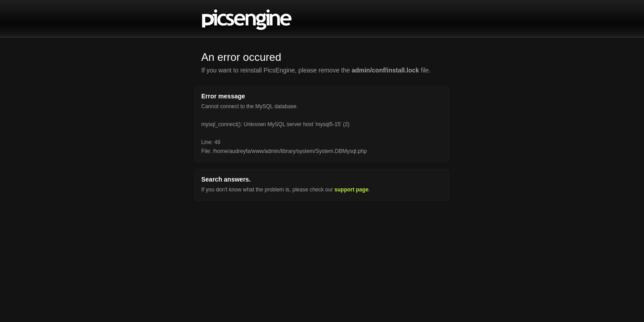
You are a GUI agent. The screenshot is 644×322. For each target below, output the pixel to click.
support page (352, 190)
